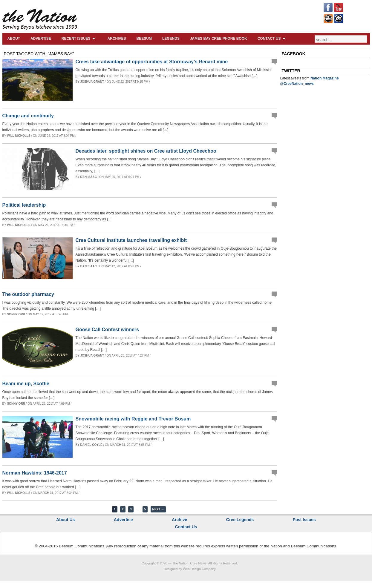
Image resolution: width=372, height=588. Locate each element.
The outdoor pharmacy (28, 294)
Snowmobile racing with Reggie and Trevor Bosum (133, 419)
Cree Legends (240, 520)
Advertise (41, 39)
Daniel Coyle (91, 445)
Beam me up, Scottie (26, 384)
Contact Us (273, 39)
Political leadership (24, 205)
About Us (65, 520)
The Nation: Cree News (189, 563)
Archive (179, 520)
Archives (117, 39)
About (14, 39)
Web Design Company (199, 569)
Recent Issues (79, 39)
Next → (158, 509)
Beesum (144, 39)
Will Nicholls (19, 136)
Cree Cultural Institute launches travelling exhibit (131, 240)
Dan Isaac (88, 177)
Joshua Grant (92, 82)
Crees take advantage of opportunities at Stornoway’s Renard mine (152, 62)
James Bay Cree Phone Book (219, 39)
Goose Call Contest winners (107, 330)
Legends (171, 39)
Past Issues (304, 520)
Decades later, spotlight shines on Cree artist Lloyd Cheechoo (146, 151)
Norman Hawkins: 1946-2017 (35, 473)
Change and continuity (28, 116)
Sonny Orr (16, 314)
